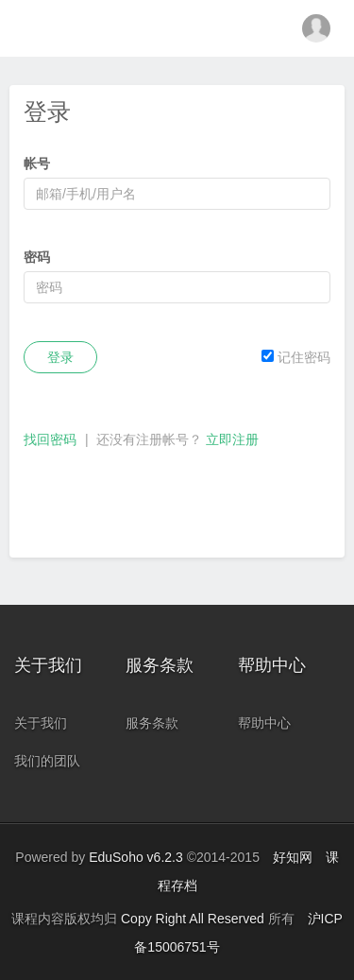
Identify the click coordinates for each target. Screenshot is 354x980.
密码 (37, 257)
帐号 (37, 163)
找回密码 (50, 439)
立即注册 (232, 439)
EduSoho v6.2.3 (136, 857)
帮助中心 (264, 723)
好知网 (293, 857)
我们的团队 (47, 761)
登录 (60, 357)
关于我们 (41, 723)
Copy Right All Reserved (194, 919)
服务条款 (152, 723)
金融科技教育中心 (177, 28)
